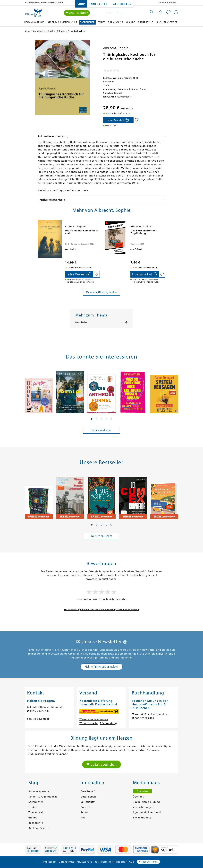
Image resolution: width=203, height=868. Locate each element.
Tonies (101, 22)
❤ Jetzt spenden (77, 13)
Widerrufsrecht (89, 723)
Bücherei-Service (167, 22)
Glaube (131, 22)
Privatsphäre (84, 862)
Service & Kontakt (168, 2)
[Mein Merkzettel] (168, 13)
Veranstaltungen (143, 807)
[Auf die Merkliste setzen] (137, 120)
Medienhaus (122, 4)
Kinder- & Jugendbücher (62, 22)
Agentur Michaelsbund (147, 812)
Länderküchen (81, 322)
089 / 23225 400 (40, 711)
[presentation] (39, 232)
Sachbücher (87, 22)
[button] (92, 419)
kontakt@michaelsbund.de (47, 707)
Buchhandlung (142, 818)
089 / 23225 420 (144, 718)
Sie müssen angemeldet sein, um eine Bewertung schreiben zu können (101, 609)
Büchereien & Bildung (146, 802)
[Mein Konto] (160, 12)
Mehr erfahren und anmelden (101, 667)
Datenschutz (66, 862)
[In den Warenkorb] (118, 120)
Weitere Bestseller (101, 536)
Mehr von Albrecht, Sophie (101, 292)
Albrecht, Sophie (116, 48)
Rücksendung (108, 723)
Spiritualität (88, 802)
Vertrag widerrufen (148, 862)
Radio (84, 812)
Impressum (50, 862)
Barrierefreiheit (104, 862)
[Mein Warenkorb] (176, 12)
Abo (83, 818)
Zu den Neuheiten (101, 430)
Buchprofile (146, 22)
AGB (132, 862)
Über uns (138, 797)
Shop (81, 4)
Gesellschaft (88, 791)
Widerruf (121, 862)
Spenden (142, 791)
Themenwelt (116, 22)
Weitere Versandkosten (94, 719)
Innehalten (99, 4)
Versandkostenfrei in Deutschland (46, 2)
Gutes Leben (88, 797)
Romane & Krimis (34, 22)
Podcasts (86, 807)
